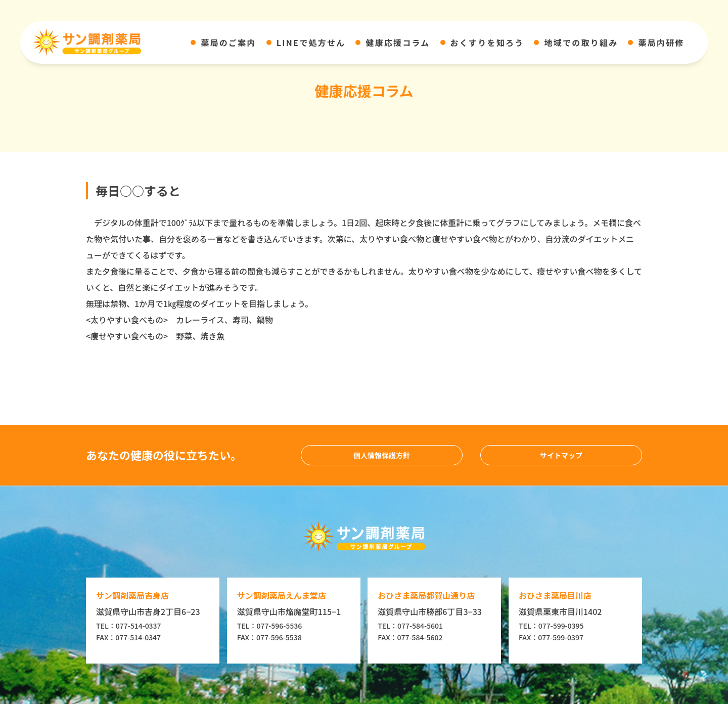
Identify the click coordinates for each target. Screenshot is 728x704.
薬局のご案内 (228, 42)
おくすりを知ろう (487, 42)
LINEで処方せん (311, 42)
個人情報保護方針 (382, 455)
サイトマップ (561, 455)
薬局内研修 (661, 42)
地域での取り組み (581, 42)
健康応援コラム (398, 42)
